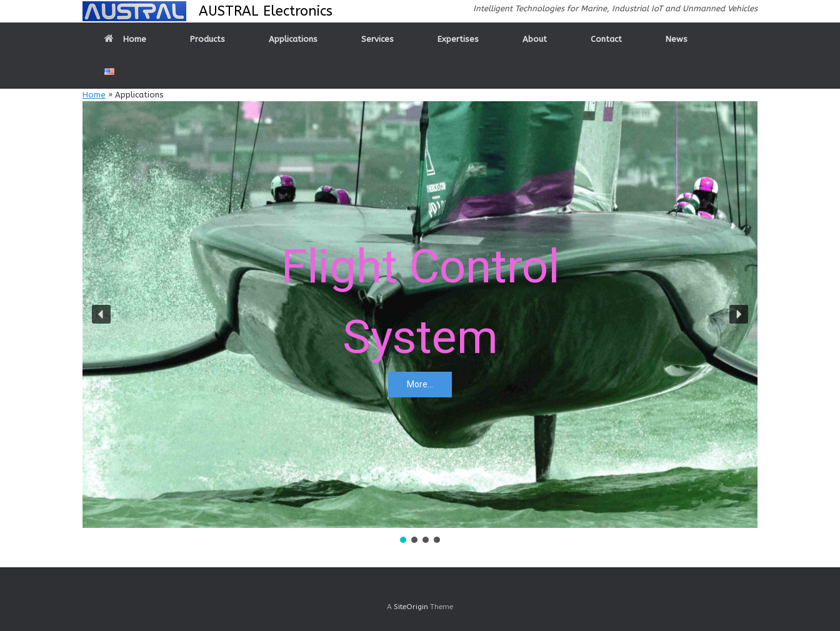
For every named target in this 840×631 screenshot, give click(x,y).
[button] (101, 314)
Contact (606, 39)
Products (207, 39)
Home (125, 39)
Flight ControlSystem (420, 301)
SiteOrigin (411, 607)
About (535, 39)
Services (377, 39)
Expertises (458, 39)
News (677, 39)
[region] (420, 323)
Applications (293, 39)
